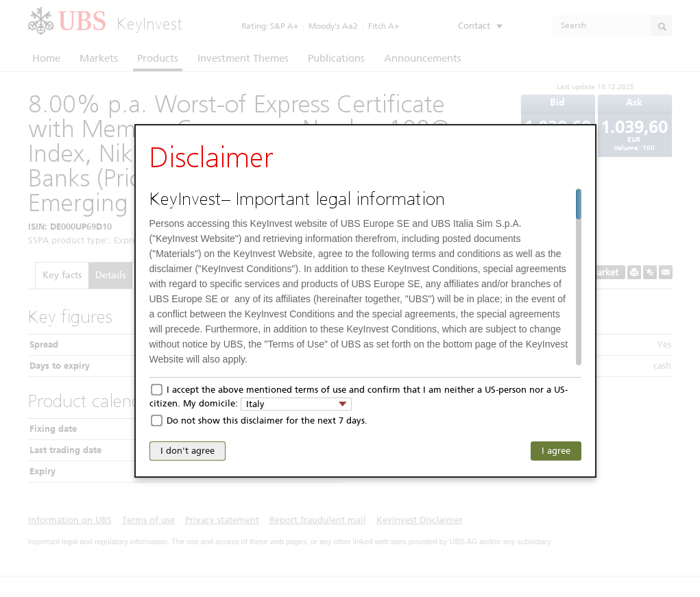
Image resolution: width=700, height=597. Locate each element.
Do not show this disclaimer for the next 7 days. (267, 421)
